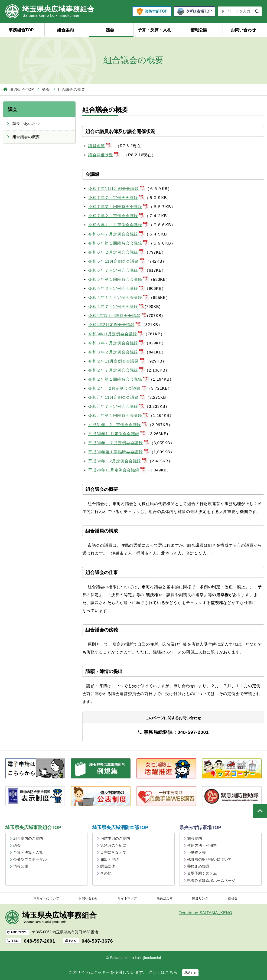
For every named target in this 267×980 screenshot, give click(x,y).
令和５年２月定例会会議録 (116, 289)
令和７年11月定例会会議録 (117, 189)
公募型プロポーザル (30, 859)
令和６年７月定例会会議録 (116, 234)
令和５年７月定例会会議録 (116, 270)
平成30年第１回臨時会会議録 (119, 452)
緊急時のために (113, 845)
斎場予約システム (202, 873)
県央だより (165, 898)
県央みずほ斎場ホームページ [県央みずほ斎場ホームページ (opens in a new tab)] (211, 880)
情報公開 (199, 30)
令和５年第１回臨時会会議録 (119, 279)
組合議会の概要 (26, 137)
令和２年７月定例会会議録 (116, 370)
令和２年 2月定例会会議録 (118, 388)
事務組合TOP (21, 30)
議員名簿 (100, 146)
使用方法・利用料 (202, 845)
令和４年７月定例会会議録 (116, 307)
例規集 (233, 899)
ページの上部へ (260, 811)
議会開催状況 (104, 155)
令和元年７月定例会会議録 (116, 407)
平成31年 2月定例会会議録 (118, 425)
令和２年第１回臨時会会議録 (119, 379)
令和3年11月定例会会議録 (116, 334)
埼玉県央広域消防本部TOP (120, 827)
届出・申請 (110, 859)
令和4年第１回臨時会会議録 (118, 316)
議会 (110, 30)
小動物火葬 (196, 852)
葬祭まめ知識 (198, 866)
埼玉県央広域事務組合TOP (33, 827)
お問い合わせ (243, 30)
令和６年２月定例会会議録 (116, 252)
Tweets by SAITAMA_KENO (206, 913)
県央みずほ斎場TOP (200, 827)
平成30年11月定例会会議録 (117, 434)
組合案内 (65, 30)
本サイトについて (46, 898)
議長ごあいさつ (26, 124)
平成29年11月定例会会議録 (117, 470)
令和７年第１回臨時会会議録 (119, 207)
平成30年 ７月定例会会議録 (119, 443)
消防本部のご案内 (115, 838)
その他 (106, 873)
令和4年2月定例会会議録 (115, 325)
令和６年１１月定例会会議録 (119, 225)
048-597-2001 (40, 941)
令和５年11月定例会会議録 (117, 261)
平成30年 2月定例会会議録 (118, 461)
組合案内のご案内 (28, 838)
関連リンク (200, 898)
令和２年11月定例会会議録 (117, 361)
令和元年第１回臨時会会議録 (119, 416)
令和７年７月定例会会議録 (116, 198)
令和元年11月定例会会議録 (117, 397)
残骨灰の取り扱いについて (209, 859)
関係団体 (108, 866)
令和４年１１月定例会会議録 (119, 298)
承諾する (190, 973)
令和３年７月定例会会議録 (116, 343)
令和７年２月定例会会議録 (116, 216)
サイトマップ (127, 898)
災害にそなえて (113, 852)
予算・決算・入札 (154, 30)
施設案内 (195, 838)
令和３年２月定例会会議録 (116, 352)
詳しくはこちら (163, 972)
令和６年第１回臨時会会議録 (119, 243)
